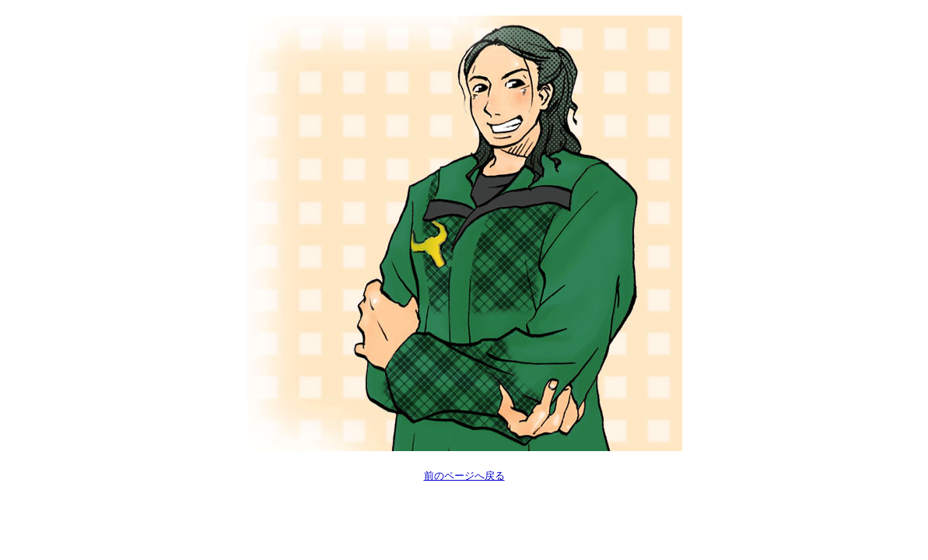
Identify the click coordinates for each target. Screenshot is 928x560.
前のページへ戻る (464, 476)
